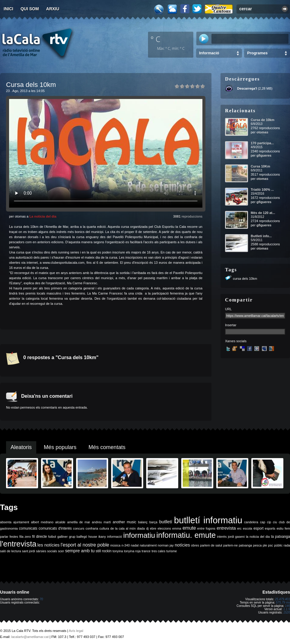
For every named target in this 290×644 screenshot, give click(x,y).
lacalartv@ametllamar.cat (30, 637)
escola (248, 528)
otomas (262, 132)
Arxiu (53, 9)
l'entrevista (18, 544)
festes (14, 537)
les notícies (48, 545)
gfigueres (264, 155)
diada (141, 528)
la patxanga (280, 537)
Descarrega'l (247, 88)
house (93, 537)
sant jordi (29, 551)
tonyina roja (132, 551)
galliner (63, 537)
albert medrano (42, 522)
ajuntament (21, 522)
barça (153, 522)
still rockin (103, 551)
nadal (135, 545)
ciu (275, 522)
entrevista (226, 528)
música (115, 545)
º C (156, 39)
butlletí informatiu (208, 520)
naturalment (148, 545)
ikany (102, 537)
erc (239, 528)
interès (222, 537)
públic (278, 545)
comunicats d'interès (55, 528)
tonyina (118, 551)
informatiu (139, 535)
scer (61, 551)
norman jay (166, 545)
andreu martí (101, 522)
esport (258, 528)
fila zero (25, 537)
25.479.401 (282, 599)
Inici (8, 9)
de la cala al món (123, 528)
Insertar (231, 325)
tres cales (159, 551)
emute (189, 528)
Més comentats (107, 447)
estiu (280, 528)
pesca (257, 545)
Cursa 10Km (260, 166)
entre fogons (206, 528)
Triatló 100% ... (262, 190)
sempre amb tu (80, 551)
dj (147, 528)
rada (287, 545)
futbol (52, 537)
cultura (104, 528)
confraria (92, 528)
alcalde (60, 522)
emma (177, 528)
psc (271, 545)
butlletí (166, 522)
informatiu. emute (186, 535)
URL (228, 309)
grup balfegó (78, 537)
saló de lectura (10, 551)
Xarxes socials (236, 341)
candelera (251, 522)
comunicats (28, 528)
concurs (79, 528)
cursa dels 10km (245, 279)
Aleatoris (21, 447)
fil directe (39, 537)
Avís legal (76, 631)
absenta (6, 522)
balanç (143, 522)
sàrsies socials (46, 551)
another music (124, 522)
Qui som (30, 9)
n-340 (126, 545)
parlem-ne (230, 545)
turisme (172, 551)
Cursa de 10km (263, 120)
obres (195, 545)
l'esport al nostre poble (85, 545)
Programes (257, 53)
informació (115, 537)
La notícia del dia (43, 216)
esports (270, 528)
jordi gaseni (236, 537)
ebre (153, 528)
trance (146, 551)
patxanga (245, 545)
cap (263, 522)
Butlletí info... (261, 236)
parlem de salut (211, 545)
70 (41, 599)
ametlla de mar (79, 522)
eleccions (164, 528)
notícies (182, 545)
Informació (209, 53)
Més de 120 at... (263, 213)
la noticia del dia (258, 537)
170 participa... (262, 143)
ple (265, 545)
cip (269, 522)
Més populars (60, 447)
